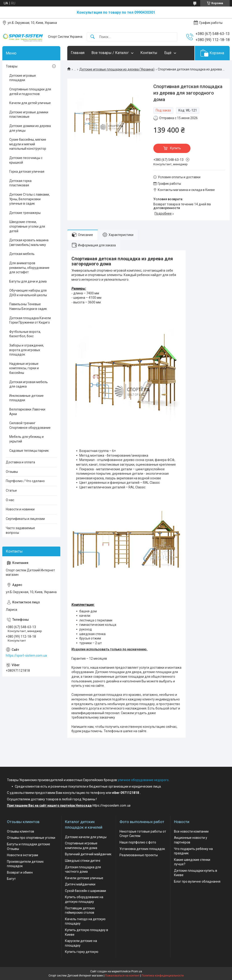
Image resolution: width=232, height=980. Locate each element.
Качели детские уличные (84, 878)
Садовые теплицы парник (29, 451)
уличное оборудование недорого (143, 780)
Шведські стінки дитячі (83, 861)
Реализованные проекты (139, 855)
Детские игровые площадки (23, 78)
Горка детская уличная (27, 172)
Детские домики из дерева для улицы (30, 128)
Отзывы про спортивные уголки (31, 838)
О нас (10, 500)
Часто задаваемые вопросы (20, 530)
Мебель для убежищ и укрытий (26, 439)
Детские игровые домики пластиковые (29, 115)
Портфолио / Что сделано (25, 481)
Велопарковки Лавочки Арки (27, 412)
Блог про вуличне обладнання (197, 881)
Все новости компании (191, 831)
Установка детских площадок (142, 849)
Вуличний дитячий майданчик (88, 854)
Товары (12, 66)
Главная (78, 53)
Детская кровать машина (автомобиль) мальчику (29, 242)
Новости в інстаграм (23, 855)
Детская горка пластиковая (20, 183)
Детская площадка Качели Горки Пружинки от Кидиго (30, 320)
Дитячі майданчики (80, 884)
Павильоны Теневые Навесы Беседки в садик (28, 306)
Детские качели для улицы (86, 837)
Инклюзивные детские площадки (26, 398)
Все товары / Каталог (110, 53)
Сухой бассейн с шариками (85, 891)
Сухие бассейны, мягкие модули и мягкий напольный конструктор (28, 144)
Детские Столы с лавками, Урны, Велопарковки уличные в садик (29, 199)
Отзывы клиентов (21, 831)
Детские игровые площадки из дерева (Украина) (117, 69)
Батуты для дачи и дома (28, 281)
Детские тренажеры (25, 213)
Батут (11, 879)
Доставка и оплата (20, 462)
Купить (176, 148)
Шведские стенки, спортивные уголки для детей (27, 226)
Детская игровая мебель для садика (29, 384)
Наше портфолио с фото (138, 842)
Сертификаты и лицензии (25, 519)
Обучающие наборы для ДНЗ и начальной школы (28, 293)
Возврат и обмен (20, 872)
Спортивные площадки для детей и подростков (30, 92)
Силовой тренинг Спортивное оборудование (30, 425)
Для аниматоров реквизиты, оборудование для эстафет (29, 268)
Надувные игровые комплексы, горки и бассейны (24, 368)
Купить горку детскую (82, 952)
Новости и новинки (20, 509)
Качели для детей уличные (30, 103)
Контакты (149, 53)
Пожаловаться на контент (122, 976)
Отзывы (12, 472)
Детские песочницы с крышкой (26, 160)
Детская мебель (22, 254)
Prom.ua (137, 971)
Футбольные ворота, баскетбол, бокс (25, 334)
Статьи (11, 490)
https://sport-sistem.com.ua (26, 655)
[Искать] (93, 37)
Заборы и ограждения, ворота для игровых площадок (27, 350)
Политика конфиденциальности (163, 976)
